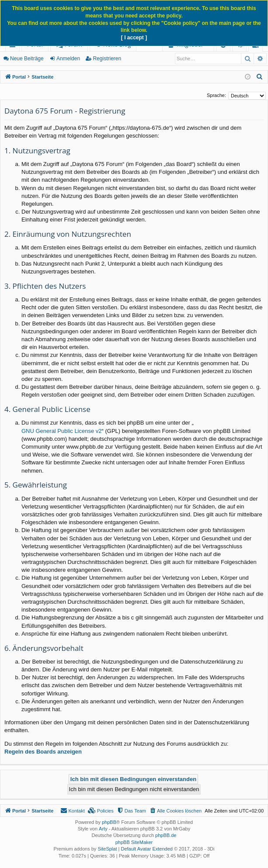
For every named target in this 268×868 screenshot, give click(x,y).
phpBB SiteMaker (134, 842)
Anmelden (68, 59)
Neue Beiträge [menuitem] (27, 59)
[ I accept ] (134, 38)
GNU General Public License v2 (62, 431)
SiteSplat (107, 849)
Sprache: (216, 95)
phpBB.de (166, 835)
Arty (103, 829)
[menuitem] (260, 77)
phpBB (109, 822)
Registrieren (107, 59)
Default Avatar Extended (146, 849)
